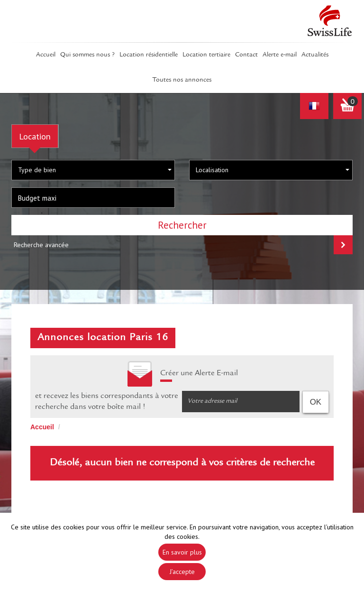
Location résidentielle (149, 55)
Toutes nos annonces (182, 80)
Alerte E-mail (280, 55)
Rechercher (182, 225)
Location (35, 136)
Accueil (46, 55)
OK (316, 402)
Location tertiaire (206, 55)
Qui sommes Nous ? (87, 55)
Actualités (315, 55)
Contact (246, 55)
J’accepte (182, 572)
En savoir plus (182, 552)
